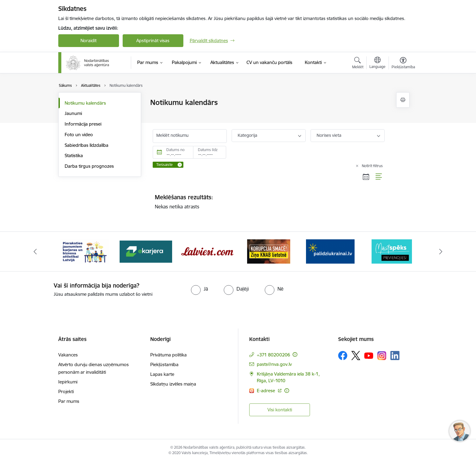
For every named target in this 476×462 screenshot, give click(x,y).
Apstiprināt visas (153, 40)
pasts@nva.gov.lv (274, 364)
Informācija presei (83, 124)
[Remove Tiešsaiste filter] (180, 165)
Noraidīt (88, 40)
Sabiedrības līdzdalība (87, 145)
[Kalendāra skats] (366, 177)
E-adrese (267, 391)
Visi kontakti (280, 410)
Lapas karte (162, 374)
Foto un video (79, 135)
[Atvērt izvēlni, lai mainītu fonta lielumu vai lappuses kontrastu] (403, 64)
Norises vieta (329, 135)
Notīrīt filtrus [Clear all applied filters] (372, 166)
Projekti (66, 391)
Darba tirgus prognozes (89, 166)
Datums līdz (208, 150)
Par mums (69, 401)
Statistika (74, 155)
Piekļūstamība (164, 364)
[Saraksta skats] (379, 177)
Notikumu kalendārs (85, 103)
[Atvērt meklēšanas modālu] (358, 64)
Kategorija (247, 135)
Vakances (68, 355)
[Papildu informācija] (295, 354)
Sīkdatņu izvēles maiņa (173, 384)
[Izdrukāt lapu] (403, 100)
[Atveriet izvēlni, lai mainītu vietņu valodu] (377, 63)
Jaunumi (73, 113)
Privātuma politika (168, 355)
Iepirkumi (68, 382)
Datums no (175, 150)
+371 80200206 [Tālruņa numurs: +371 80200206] (274, 355)
